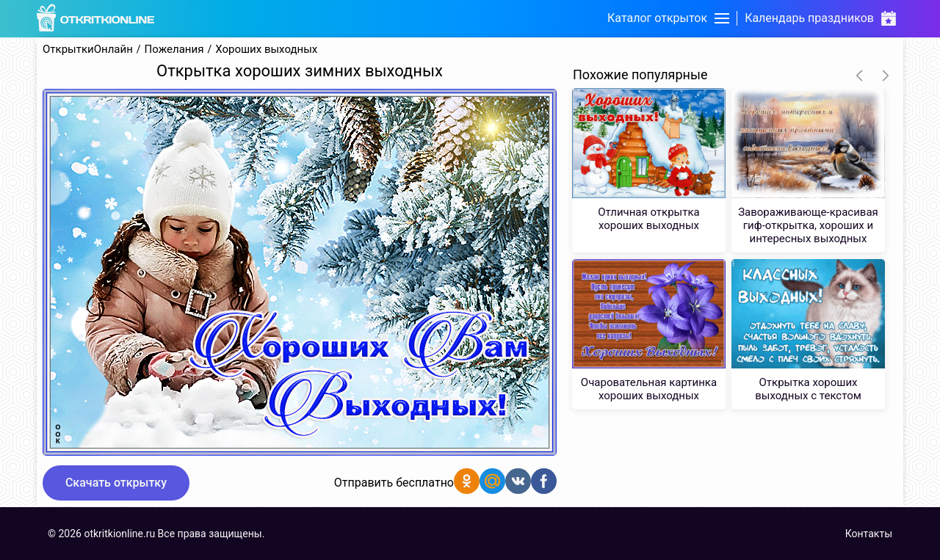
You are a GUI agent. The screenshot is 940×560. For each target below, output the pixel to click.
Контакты (869, 534)
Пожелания (174, 50)
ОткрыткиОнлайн (88, 50)
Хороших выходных (266, 50)
